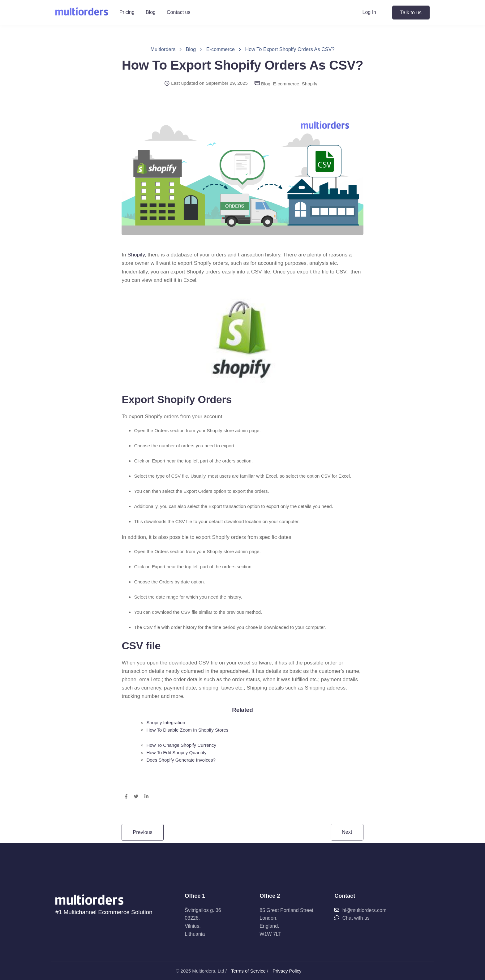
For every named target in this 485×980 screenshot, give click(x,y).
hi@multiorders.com (360, 910)
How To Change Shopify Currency (181, 745)
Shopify (310, 84)
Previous (143, 832)
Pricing (127, 12)
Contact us (178, 12)
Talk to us (411, 13)
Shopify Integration (166, 722)
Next (347, 832)
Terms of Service (248, 971)
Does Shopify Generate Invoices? (181, 760)
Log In (369, 12)
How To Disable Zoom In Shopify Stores (187, 730)
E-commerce (286, 84)
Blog (151, 12)
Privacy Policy (287, 971)
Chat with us (352, 918)
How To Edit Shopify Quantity (176, 752)
